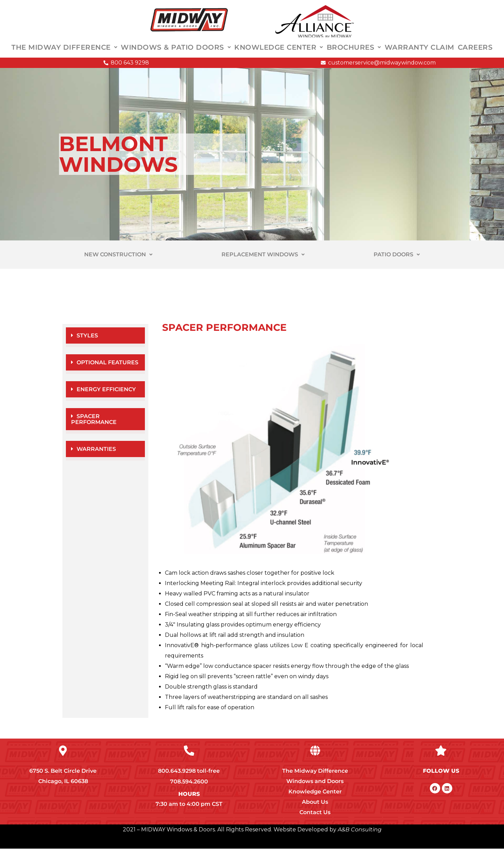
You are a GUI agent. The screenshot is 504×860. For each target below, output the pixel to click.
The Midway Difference (315, 782)
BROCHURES (354, 53)
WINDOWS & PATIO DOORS (176, 53)
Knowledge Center (315, 803)
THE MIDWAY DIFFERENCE (64, 53)
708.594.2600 (189, 793)
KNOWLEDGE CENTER (279, 53)
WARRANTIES (96, 460)
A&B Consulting (359, 841)
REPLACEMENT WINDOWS (263, 266)
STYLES (87, 347)
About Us (315, 813)
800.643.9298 (177, 782)
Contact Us (315, 824)
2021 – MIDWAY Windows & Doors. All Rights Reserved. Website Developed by (230, 841)
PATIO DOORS (397, 266)
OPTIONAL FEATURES (107, 374)
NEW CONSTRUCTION (118, 266)
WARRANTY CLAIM (419, 53)
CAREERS (475, 53)
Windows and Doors (315, 793)
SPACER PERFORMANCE (94, 431)
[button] (106, 349)
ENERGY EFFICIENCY (106, 401)
